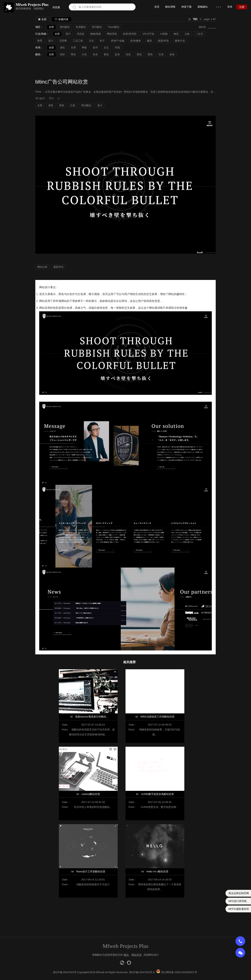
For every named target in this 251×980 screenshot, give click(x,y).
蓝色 (117, 54)
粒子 (102, 41)
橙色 (150, 54)
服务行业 (180, 41)
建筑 (149, 41)
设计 (51, 41)
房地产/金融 (118, 41)
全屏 (73, 48)
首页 (157, 7)
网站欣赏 (137, 955)
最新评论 (58, 267)
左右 (106, 48)
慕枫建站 (203, 7)
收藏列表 (62, 19)
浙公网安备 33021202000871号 (179, 972)
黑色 (73, 54)
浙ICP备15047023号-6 (142, 972)
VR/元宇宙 (148, 34)
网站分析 (42, 267)
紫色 (106, 54)
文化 (91, 41)
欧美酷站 (81, 27)
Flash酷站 (114, 27)
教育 (40, 41)
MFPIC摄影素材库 (239, 909)
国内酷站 (65, 27)
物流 (176, 34)
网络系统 (112, 34)
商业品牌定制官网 (239, 893)
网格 (84, 48)
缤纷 (62, 54)
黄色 (139, 54)
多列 (95, 48)
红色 (161, 54)
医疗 (68, 34)
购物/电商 (96, 34)
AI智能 (164, 34)
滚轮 (62, 48)
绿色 (128, 54)
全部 (44, 19)
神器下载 (186, 7)
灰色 (95, 54)
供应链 (80, 34)
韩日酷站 (97, 27)
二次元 (199, 34)
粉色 (172, 54)
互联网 (63, 41)
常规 (117, 48)
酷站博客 (170, 7)
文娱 (187, 34)
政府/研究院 (130, 34)
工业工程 (78, 41)
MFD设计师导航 (238, 901)
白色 (84, 54)
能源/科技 (163, 41)
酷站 (126, 955)
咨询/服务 (136, 41)
